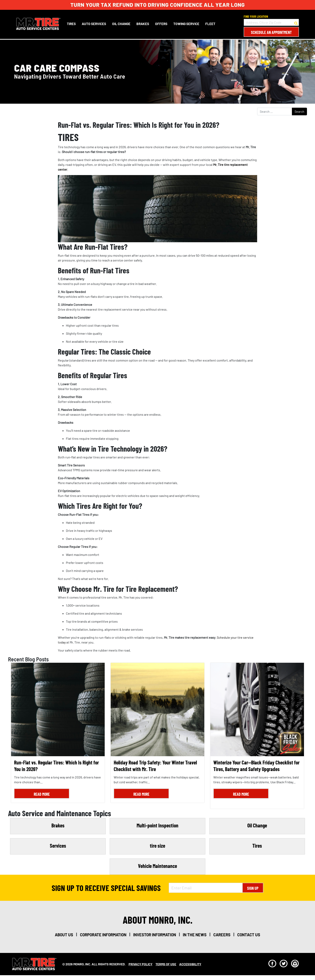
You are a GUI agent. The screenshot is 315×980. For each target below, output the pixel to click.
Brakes (143, 24)
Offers (161, 24)
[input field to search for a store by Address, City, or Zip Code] (271, 22)
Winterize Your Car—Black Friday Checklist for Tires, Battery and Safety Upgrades (256, 766)
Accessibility (190, 964)
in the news (195, 935)
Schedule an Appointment (271, 32)
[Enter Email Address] (206, 888)
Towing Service (186, 24)
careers (222, 935)
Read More (42, 794)
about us (64, 935)
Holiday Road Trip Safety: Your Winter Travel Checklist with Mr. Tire (155, 766)
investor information (155, 935)
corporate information (103, 935)
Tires (71, 24)
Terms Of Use (166, 964)
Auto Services (94, 24)
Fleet (210, 24)
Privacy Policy (141, 964)
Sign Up (253, 888)
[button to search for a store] (296, 22)
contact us (249, 935)
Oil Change (121, 24)
